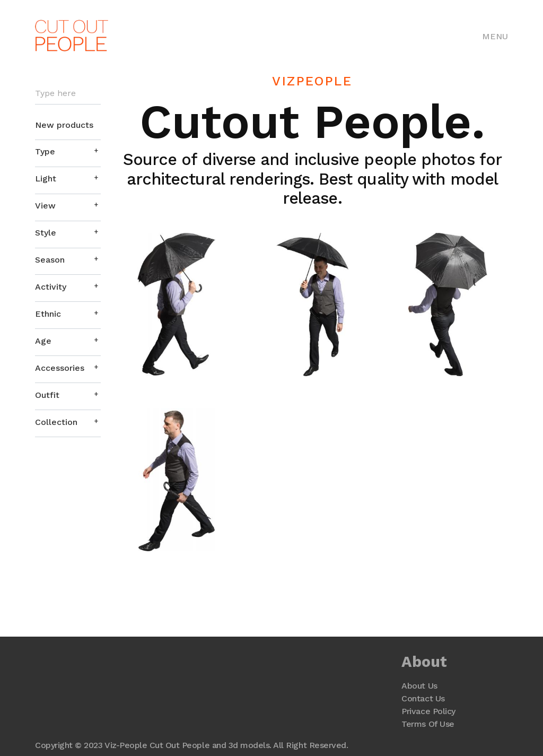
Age (43, 341)
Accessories (60, 368)
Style (46, 233)
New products (64, 125)
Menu (495, 36)
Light (46, 179)
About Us (419, 686)
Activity (51, 287)
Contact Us (423, 698)
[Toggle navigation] (495, 36)
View (45, 206)
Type (45, 151)
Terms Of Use (428, 724)
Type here (55, 93)
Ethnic (48, 314)
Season (50, 260)
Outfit (47, 395)
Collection (56, 422)
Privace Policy (428, 711)
